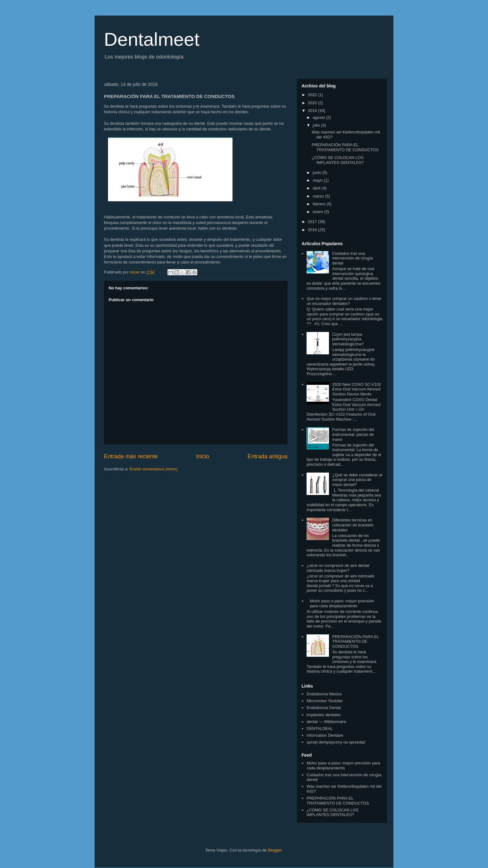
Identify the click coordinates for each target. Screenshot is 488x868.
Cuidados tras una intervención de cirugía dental (352, 258)
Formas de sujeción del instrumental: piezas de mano (353, 434)
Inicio (203, 456)
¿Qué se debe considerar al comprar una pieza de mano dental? (357, 480)
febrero (320, 204)
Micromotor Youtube (325, 701)
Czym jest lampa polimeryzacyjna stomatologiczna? (348, 339)
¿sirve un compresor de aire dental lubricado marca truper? (338, 568)
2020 (313, 103)
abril (317, 188)
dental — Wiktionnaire (326, 722)
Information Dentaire (325, 735)
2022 (313, 95)
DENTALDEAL (320, 728)
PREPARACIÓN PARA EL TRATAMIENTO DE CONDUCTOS (345, 147)
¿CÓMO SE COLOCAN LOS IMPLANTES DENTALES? (338, 160)
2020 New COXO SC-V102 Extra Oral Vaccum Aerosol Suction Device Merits (357, 389)
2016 (313, 230)
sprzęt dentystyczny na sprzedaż (336, 742)
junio (318, 173)
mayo (318, 180)
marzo (319, 196)
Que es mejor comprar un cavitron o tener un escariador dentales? (344, 301)
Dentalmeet (152, 39)
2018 (313, 111)
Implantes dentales (324, 715)
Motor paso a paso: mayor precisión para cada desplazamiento (342, 603)
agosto (319, 117)
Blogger (274, 850)
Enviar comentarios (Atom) (153, 469)
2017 (313, 222)
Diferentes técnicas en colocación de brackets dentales (353, 525)
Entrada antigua (268, 456)
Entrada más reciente (131, 456)
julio (317, 125)
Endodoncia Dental (324, 708)
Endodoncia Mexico (324, 694)
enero (319, 212)
